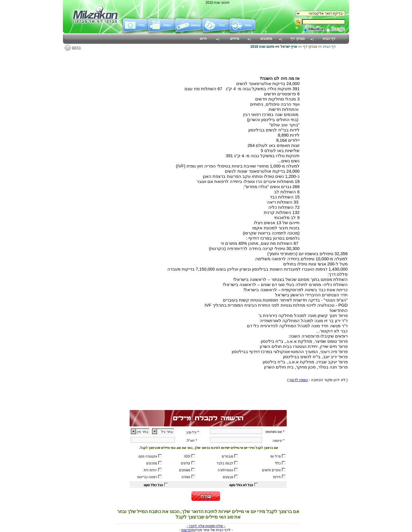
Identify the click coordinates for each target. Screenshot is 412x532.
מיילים (235, 39)
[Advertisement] (325, 162)
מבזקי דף (310, 47)
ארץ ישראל (289, 47)
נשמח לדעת (299, 380)
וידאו (203, 39)
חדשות (186, 530)
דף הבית (329, 47)
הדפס (73, 48)
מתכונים (266, 39)
